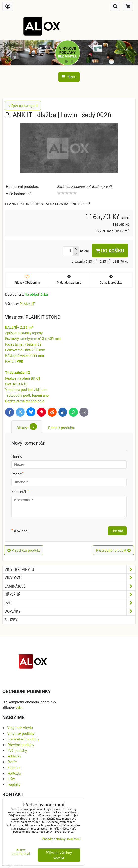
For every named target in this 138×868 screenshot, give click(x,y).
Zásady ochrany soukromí (61, 839)
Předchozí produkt (24, 550)
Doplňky (70, 611)
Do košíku (110, 250)
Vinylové (70, 578)
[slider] (67, 193)
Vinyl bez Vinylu (70, 569)
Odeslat (117, 531)
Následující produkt (113, 550)
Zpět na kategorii (23, 105)
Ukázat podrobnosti (21, 852)
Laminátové (70, 586)
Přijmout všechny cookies (59, 855)
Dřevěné (70, 595)
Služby (11, 620)
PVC (70, 603)
